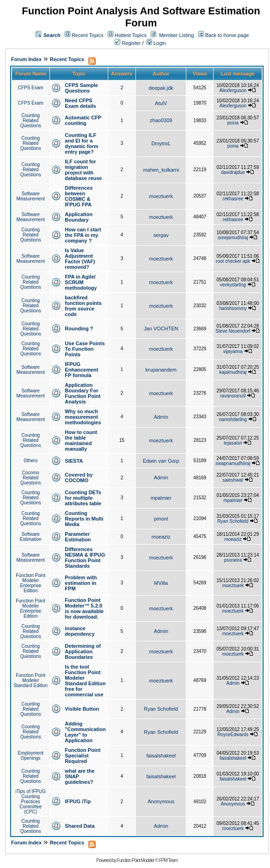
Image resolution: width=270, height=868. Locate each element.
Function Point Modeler (136, 860)
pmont (161, 519)
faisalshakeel (161, 756)
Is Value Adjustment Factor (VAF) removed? (80, 259)
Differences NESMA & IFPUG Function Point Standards (85, 558)
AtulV (161, 103)
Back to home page (227, 35)
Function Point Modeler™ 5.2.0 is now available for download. (84, 608)
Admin (161, 417)
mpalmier (161, 498)
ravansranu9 (233, 396)
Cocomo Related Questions (31, 478)
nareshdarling (233, 419)
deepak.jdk (161, 88)
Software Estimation (31, 537)
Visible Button (82, 709)
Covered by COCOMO (79, 477)
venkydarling (233, 285)
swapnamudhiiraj (233, 463)
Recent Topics (88, 35)
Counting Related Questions (31, 121)
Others (31, 461)
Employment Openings (31, 756)
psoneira (233, 560)
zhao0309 (161, 120)
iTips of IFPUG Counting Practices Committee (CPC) (31, 802)
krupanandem (161, 370)
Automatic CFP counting (83, 120)
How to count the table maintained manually (81, 440)
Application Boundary (79, 217)
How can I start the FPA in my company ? (83, 235)
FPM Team (168, 860)
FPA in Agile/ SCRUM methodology (81, 282)
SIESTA (74, 461)
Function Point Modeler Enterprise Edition (31, 583)
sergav (161, 235)
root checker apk (233, 261)
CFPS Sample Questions (81, 88)
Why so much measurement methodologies (83, 417)
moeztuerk (161, 196)
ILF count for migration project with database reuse (83, 170)
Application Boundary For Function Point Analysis (83, 393)
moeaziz (161, 537)
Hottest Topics (131, 35)
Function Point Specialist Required (83, 756)
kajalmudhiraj (233, 372)
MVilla (161, 583)
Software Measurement (31, 196)
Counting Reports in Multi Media (84, 519)
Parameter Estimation (78, 537)
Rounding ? (79, 329)
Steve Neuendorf (233, 331)
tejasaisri (233, 443)
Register (128, 43)
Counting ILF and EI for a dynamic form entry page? (81, 143)
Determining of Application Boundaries (83, 651)
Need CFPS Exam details (80, 103)
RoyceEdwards (233, 735)
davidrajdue (233, 172)
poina (233, 123)
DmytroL (161, 143)
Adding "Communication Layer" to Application (85, 732)
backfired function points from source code (83, 306)
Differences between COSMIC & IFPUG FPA (79, 196)
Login (156, 43)
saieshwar (233, 480)
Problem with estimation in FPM (81, 583)
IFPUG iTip (78, 801)
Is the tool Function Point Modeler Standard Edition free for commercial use (85, 681)
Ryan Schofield (233, 521)
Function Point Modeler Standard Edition (31, 680)
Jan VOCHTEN (161, 329)
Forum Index (26, 59)
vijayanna (233, 351)
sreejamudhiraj (233, 238)
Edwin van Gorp (161, 461)
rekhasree (233, 199)
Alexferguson (233, 90)
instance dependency (80, 631)
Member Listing (176, 35)
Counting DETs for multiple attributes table (83, 498)
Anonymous (161, 801)
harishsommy (233, 308)
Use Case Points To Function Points (85, 349)
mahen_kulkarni (161, 170)
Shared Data (80, 826)
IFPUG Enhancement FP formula (81, 370)
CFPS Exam (31, 88)
